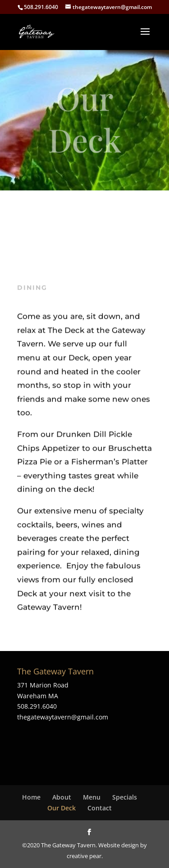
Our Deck (62, 808)
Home (31, 797)
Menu (92, 797)
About (62, 797)
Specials (125, 797)
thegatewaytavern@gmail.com (63, 717)
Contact (100, 808)
